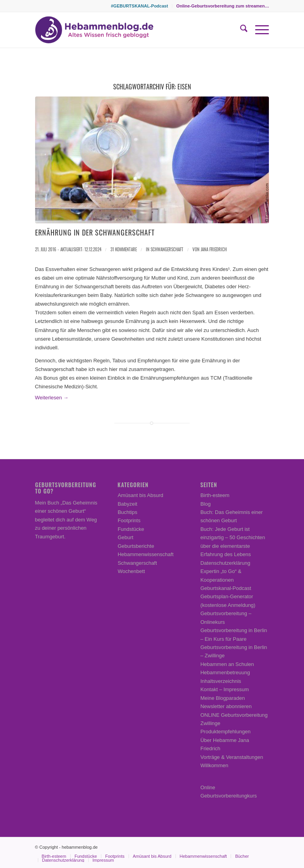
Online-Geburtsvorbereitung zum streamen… (223, 6)
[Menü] (258, 30)
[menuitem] (140, 6)
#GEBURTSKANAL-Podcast (139, 6)
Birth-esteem (215, 495)
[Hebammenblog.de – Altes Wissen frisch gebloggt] (94, 30)
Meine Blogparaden (223, 698)
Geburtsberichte (136, 546)
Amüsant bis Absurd (140, 495)
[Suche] (240, 30)
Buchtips (127, 512)
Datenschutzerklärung (225, 563)
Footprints (129, 520)
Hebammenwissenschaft (145, 554)
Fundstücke (131, 529)
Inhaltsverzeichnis (221, 681)
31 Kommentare (124, 249)
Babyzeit (127, 504)
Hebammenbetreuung (225, 672)
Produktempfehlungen (225, 732)
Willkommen (214, 765)
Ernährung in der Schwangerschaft (95, 232)
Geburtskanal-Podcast (226, 588)
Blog (205, 504)
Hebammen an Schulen (227, 664)
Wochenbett (131, 571)
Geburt (125, 537)
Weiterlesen (52, 398)
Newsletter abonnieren (226, 706)
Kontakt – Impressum (225, 689)
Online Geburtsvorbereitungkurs (228, 792)
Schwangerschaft (167, 249)
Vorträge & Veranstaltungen (232, 757)
